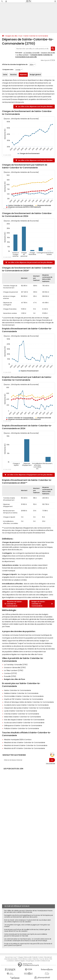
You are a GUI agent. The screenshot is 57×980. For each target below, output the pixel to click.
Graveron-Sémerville (48, 53)
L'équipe (21, 957)
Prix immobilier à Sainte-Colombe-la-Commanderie (24, 696)
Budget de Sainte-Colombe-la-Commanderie (42, 604)
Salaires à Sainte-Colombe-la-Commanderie (21, 693)
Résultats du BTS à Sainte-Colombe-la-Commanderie (24, 748)
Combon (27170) (10, 673)
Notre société (28, 957)
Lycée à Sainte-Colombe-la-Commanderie (21, 711)
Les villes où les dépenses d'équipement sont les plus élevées (30, 475)
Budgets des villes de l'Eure (15, 679)
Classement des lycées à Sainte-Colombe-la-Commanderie (27, 708)
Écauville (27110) (10, 676)
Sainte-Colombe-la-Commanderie (36, 36)
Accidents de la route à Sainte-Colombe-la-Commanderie (26, 705)
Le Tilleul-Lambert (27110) (14, 670)
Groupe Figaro (30, 961)
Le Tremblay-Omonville (31, 53)
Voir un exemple (50, 763)
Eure (21, 36)
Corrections (11, 961)
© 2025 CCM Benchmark (43, 961)
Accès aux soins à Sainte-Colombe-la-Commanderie (24, 723)
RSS (51, 959)
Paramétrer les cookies (25, 959)
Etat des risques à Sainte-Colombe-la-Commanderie (24, 720)
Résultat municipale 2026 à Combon (18, 740)
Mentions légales (20, 961)
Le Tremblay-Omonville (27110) (16, 665)
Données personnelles (11, 959)
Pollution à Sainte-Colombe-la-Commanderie (21, 728)
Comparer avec (8, 70)
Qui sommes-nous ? (11, 957)
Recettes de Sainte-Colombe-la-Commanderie (13, 604)
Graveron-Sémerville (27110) (15, 667)
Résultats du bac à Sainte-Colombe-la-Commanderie (25, 742)
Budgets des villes (12, 36)
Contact (41, 957)
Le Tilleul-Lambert (22, 55)
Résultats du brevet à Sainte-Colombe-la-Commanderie (26, 745)
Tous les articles (44, 959)
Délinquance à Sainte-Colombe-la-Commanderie (23, 725)
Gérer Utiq (36, 959)
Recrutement (48, 957)
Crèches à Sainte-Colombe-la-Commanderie (22, 714)
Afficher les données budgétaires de (15, 64)
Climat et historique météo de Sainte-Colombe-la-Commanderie (29, 702)
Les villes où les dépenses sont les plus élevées (35, 106)
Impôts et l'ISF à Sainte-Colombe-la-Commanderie (24, 699)
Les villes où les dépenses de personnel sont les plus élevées (30, 262)
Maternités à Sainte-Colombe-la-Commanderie (22, 717)
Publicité (35, 957)
